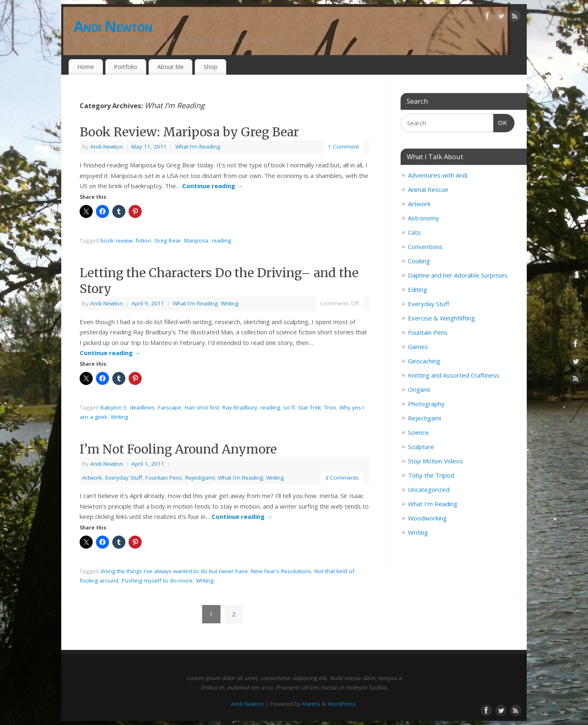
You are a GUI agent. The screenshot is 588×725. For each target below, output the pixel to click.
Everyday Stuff (124, 478)
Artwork (92, 478)
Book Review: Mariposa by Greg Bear (189, 132)
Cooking (419, 261)
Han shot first (202, 407)
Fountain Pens (164, 478)
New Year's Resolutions (281, 571)
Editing (418, 289)
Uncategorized (429, 489)
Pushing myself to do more (157, 580)
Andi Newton (113, 26)
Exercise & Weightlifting (441, 318)
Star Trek (310, 407)
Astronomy (423, 218)
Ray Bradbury (240, 407)
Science (418, 432)
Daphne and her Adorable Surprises (458, 275)
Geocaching (424, 361)
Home (86, 67)
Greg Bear (168, 240)
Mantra (311, 704)
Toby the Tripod (431, 475)
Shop (211, 67)
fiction (143, 240)
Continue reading (213, 186)
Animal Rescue (428, 189)
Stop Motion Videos (435, 461)
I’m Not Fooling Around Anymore (178, 449)
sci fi (289, 407)
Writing (230, 303)
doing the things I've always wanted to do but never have (174, 571)
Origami (419, 389)
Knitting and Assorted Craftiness (454, 375)
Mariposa (196, 240)
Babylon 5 (114, 407)
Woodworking (427, 518)
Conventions (425, 247)
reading (221, 240)
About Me (170, 67)
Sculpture (421, 447)
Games (418, 347)
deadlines (142, 407)
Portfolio (126, 67)
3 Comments (342, 478)
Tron (330, 407)
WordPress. (342, 704)
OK (501, 122)
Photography (426, 404)
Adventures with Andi (438, 175)
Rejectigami (200, 478)
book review (116, 240)
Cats (414, 232)
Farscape (170, 407)
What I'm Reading (198, 147)
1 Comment (343, 147)
